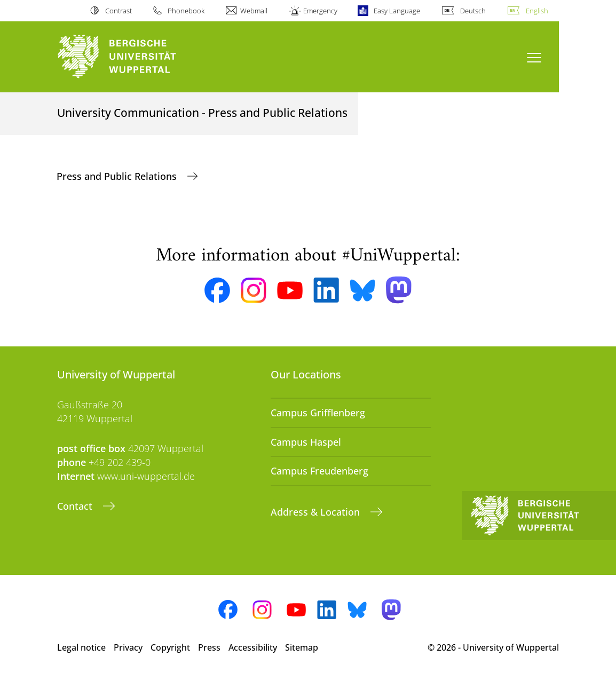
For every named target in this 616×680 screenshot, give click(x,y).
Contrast (119, 11)
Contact (76, 506)
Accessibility (253, 647)
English (537, 11)
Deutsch (473, 11)
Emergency (320, 11)
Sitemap (302, 647)
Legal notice (81, 647)
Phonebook (186, 11)
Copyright (170, 647)
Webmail (254, 11)
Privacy (128, 647)
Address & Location (317, 512)
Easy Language (397, 11)
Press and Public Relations (118, 176)
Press (209, 647)
